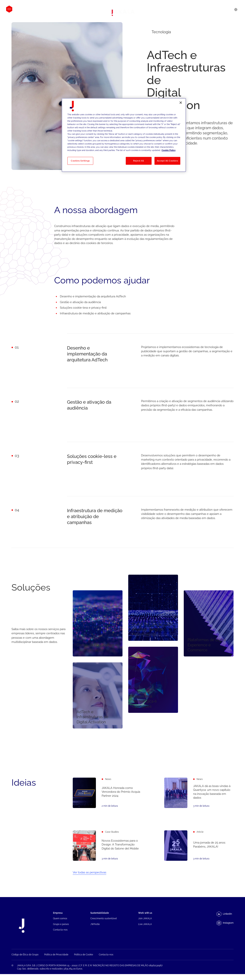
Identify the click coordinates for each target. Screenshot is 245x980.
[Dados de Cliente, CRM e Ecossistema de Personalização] (153, 608)
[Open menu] (9, 9)
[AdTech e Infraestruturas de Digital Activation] (98, 695)
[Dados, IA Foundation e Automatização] (98, 623)
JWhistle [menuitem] (95, 926)
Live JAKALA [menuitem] (145, 926)
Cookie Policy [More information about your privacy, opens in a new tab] (169, 150)
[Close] (181, 103)
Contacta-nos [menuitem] (60, 931)
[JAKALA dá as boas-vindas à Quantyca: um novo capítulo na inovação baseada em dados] (199, 799)
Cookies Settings (80, 161)
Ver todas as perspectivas (89, 874)
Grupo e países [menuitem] (61, 926)
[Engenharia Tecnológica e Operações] (153, 680)
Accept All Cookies (167, 161)
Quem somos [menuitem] (60, 920)
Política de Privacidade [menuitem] (56, 963)
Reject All (139, 161)
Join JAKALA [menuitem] (145, 920)
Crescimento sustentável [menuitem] (104, 920)
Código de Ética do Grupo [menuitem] (25, 963)
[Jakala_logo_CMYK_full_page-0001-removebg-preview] (122, 13)
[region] (124, 135)
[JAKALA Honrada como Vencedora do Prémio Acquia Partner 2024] (107, 794)
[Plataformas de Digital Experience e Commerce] (209, 623)
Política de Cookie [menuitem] (84, 963)
